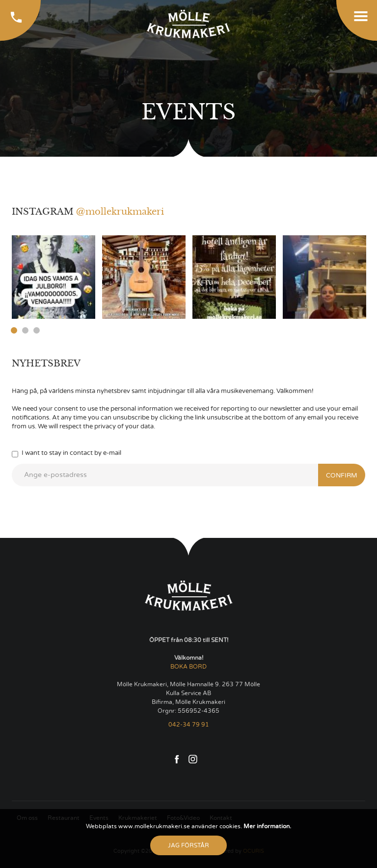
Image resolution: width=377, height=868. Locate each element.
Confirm (342, 476)
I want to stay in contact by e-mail (67, 454)
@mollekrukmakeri (120, 212)
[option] (54, 277)
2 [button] (25, 330)
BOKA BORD (188, 667)
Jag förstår (188, 845)
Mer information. (267, 826)
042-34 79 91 (189, 725)
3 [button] (37, 330)
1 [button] (14, 330)
